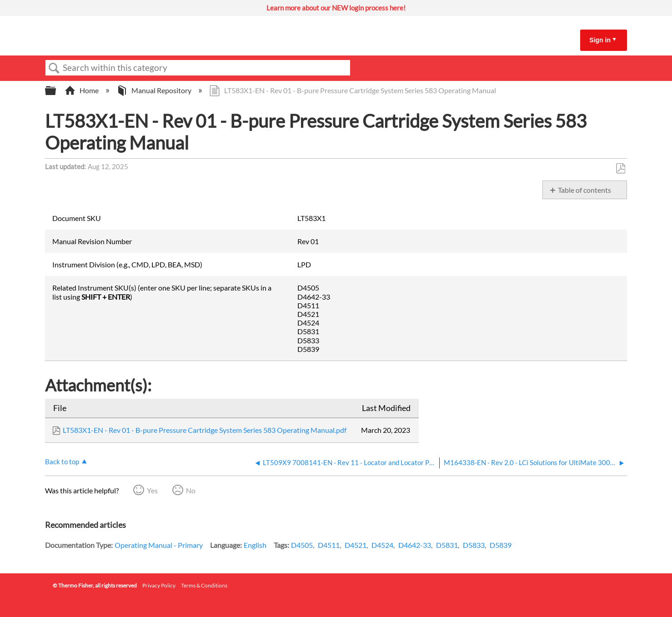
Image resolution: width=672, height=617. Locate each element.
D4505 (302, 545)
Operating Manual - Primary (159, 545)
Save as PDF (620, 169)
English (255, 545)
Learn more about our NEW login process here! (336, 8)
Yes (152, 490)
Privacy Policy (159, 585)
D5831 (447, 545)
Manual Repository (155, 90)
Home (82, 90)
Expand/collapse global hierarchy (56, 91)
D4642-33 (415, 545)
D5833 (474, 545)
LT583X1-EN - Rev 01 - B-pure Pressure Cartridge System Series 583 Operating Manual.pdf (205, 430)
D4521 (356, 545)
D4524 (382, 545)
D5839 (501, 545)
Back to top (62, 461)
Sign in (600, 40)
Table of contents (584, 190)
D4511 (329, 545)
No (191, 490)
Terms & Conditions (204, 585)
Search (54, 68)
